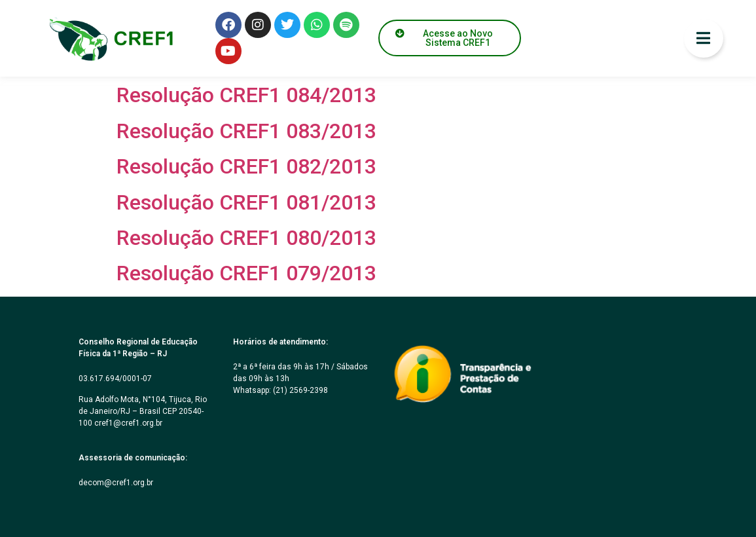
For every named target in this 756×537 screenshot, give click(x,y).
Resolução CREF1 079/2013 (246, 273)
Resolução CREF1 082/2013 (246, 166)
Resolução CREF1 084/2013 (246, 95)
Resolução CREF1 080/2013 (246, 238)
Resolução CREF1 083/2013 (246, 131)
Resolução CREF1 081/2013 (246, 202)
